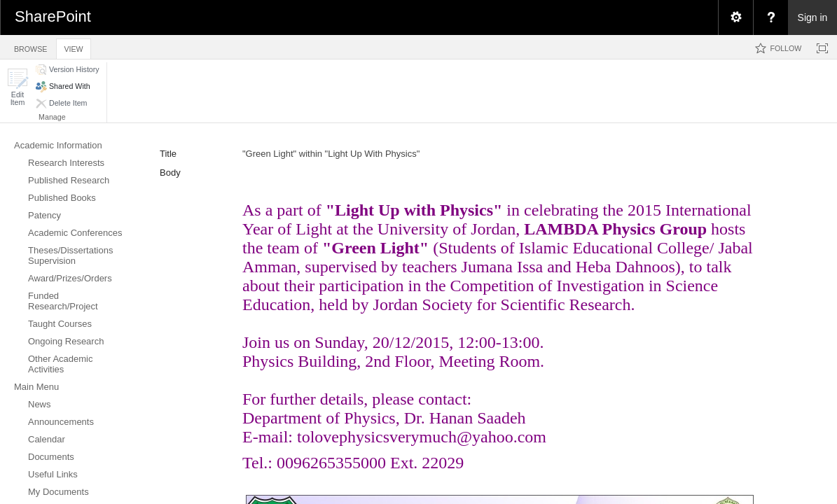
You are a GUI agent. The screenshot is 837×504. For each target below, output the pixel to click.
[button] (18, 87)
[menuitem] (735, 17)
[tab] (30, 47)
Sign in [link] (813, 17)
